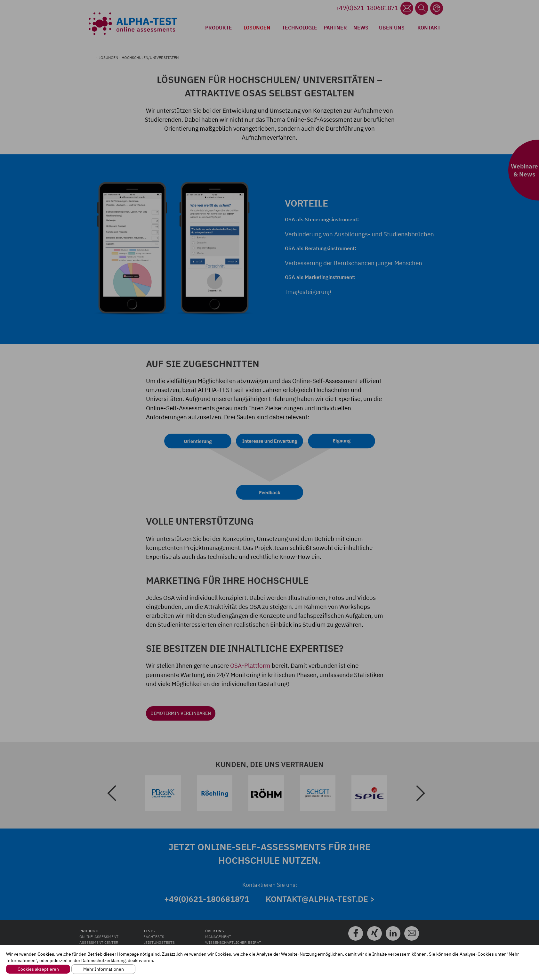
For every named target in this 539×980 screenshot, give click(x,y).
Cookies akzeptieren (38, 969)
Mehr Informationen (104, 969)
